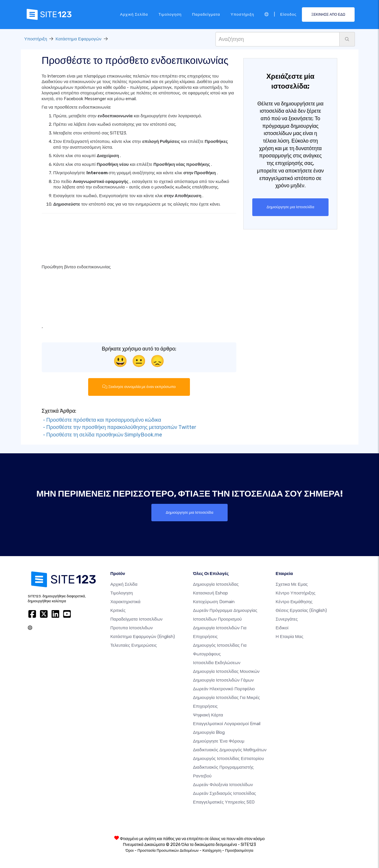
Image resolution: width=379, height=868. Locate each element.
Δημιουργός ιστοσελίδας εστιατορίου (229, 759)
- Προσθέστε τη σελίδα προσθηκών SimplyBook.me (102, 435)
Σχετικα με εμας (292, 584)
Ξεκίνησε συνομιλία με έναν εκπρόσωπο (139, 387)
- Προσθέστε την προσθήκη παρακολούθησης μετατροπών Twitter (119, 427)
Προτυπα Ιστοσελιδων (132, 628)
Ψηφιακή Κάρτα (208, 715)
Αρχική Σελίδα (134, 14)
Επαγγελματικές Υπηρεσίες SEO (224, 802)
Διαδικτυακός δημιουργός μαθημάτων (230, 750)
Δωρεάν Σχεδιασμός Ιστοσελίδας (225, 793)
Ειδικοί (282, 628)
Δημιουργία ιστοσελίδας (216, 584)
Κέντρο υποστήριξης (296, 593)
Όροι (130, 850)
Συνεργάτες (287, 619)
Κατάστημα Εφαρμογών (78, 39)
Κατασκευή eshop (211, 593)
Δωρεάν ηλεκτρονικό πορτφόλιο (224, 689)
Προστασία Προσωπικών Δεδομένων (168, 850)
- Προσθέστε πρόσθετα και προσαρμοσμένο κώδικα (101, 420)
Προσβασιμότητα (239, 850)
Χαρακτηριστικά (126, 602)
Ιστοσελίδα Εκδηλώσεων (217, 663)
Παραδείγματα (206, 14)
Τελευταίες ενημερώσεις (134, 645)
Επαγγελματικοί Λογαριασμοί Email (227, 724)
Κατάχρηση (212, 850)
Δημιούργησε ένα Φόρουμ (219, 741)
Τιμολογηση (170, 14)
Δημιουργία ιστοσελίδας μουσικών (226, 671)
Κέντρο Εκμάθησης (294, 602)
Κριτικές (118, 610)
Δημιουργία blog (209, 732)
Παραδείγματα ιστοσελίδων (137, 619)
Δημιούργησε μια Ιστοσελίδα (290, 207)
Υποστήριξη (242, 14)
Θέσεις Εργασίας (301, 610)
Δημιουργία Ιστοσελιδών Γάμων (224, 680)
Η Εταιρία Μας (290, 637)
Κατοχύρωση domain (214, 602)
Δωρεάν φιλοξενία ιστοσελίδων (223, 785)
